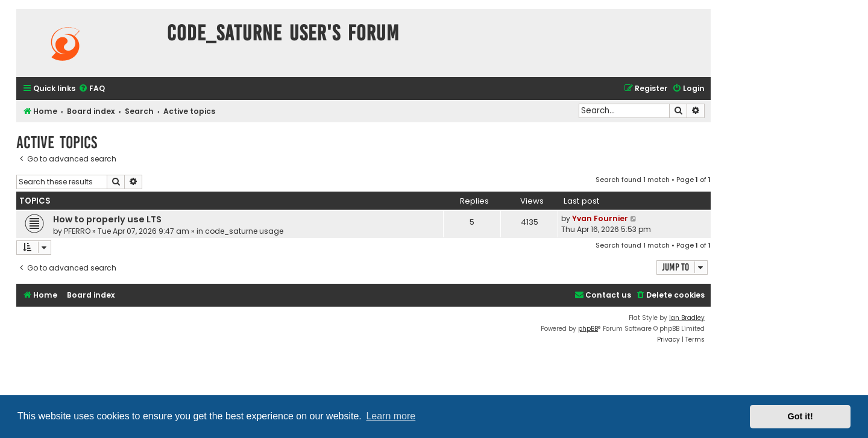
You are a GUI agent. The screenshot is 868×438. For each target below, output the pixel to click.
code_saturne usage (244, 231)
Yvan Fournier (600, 218)
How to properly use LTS (107, 219)
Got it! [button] (800, 416)
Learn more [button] (391, 416)
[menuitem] (92, 89)
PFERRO (77, 231)
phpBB (588, 329)
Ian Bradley (687, 318)
